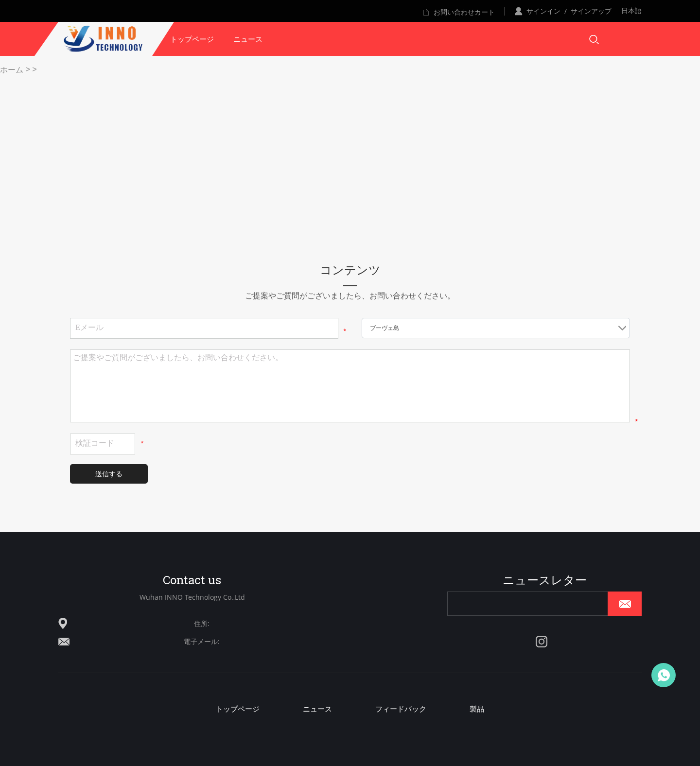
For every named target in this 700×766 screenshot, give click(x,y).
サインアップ (591, 11)
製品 (477, 709)
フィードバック (401, 709)
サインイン (543, 11)
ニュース (248, 39)
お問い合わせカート (464, 12)
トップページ (192, 39)
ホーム (12, 70)
